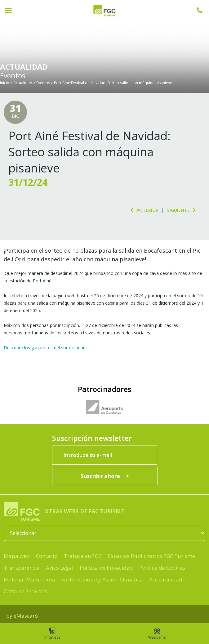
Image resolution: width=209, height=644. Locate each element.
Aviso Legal (60, 568)
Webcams (157, 634)
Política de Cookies (162, 568)
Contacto (47, 556)
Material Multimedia (29, 579)
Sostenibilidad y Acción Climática (102, 579)
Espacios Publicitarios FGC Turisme (151, 556)
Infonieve (52, 634)
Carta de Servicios (25, 591)
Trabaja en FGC (83, 556)
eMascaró (26, 616)
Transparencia (22, 568)
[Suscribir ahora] (105, 476)
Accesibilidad (166, 579)
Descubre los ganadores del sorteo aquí (44, 348)
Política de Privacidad (106, 568)
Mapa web (17, 556)
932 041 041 (203, 10)
